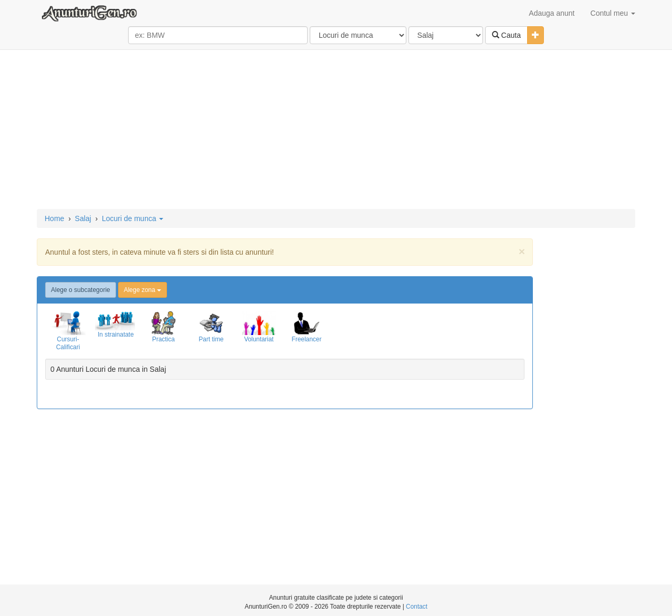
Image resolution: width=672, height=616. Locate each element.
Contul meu (613, 13)
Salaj (83, 218)
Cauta (506, 35)
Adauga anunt (552, 13)
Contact (417, 607)
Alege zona (143, 290)
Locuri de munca (133, 218)
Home (54, 218)
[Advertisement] (336, 130)
